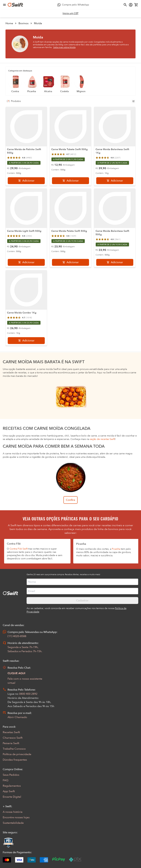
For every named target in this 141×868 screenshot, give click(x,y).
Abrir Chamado (17, 717)
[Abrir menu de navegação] (4, 5)
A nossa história (13, 812)
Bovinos (23, 23)
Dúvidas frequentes (15, 760)
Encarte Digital (12, 797)
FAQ (5, 780)
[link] (71, 13)
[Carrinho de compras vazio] (136, 5)
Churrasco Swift (13, 738)
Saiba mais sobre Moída (64, 47)
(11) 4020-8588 (17, 636)
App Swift (9, 791)
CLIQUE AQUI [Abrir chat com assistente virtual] (16, 673)
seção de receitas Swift (102, 439)
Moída (38, 23)
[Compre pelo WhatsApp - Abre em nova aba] (73, 5)
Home (9, 23)
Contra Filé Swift (19, 549)
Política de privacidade (17, 754)
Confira (70, 500)
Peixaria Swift (11, 743)
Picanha (116, 549)
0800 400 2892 (28, 694)
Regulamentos (12, 786)
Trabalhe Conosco (14, 749)
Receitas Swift (11, 732)
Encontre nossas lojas (16, 817)
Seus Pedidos (11, 775)
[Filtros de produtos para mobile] (133, 101)
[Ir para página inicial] (15, 5)
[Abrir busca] (125, 5)
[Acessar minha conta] (131, 5)
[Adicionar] (26, 181)
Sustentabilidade (13, 823)
